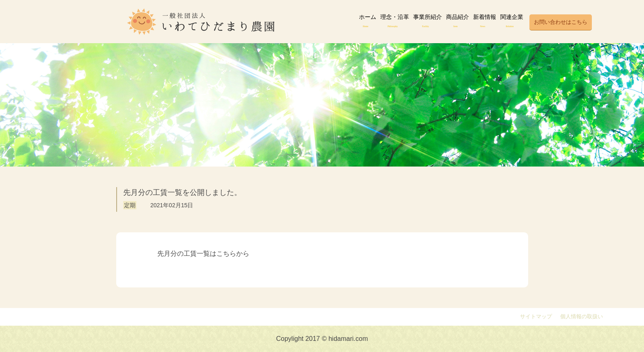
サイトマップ (536, 317)
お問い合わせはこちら (561, 22)
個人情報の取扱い (582, 317)
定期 (130, 205)
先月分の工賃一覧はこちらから (203, 254)
